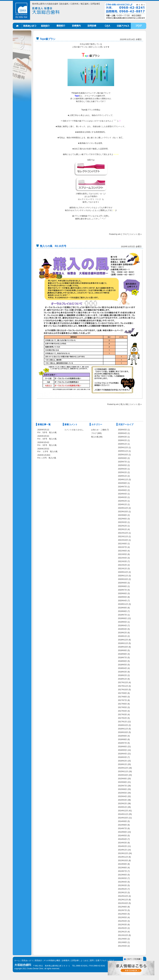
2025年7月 (122, 462)
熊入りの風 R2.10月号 (53, 246)
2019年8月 (122, 611)
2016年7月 (122, 743)
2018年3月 (122, 672)
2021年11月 (123, 537)
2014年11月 (123, 814)
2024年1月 (122, 504)
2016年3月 (122, 757)
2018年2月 (122, 675)
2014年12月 (123, 811)
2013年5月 (122, 878)
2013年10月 (123, 860)
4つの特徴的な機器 (52, 960)
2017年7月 (122, 700)
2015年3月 (122, 800)
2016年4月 (122, 754)
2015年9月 (122, 779)
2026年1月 (122, 444)
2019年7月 (122, 615)
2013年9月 (122, 864)
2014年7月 (122, 828)
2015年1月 (122, 807)
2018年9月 (122, 650)
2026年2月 (122, 440)
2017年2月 (122, 718)
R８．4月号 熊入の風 (47, 439)
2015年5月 (122, 793)
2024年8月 (122, 483)
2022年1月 (122, 529)
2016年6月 (122, 747)
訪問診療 (92, 26)
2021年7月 (122, 547)
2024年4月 (122, 494)
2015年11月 (123, 771)
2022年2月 (122, 526)
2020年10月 (123, 579)
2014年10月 (123, 818)
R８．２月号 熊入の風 (47, 452)
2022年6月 (122, 519)
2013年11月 (123, 857)
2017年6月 (122, 704)
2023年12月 (123, 508)
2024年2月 (122, 501)
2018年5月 (122, 665)
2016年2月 (122, 761)
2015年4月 (122, 796)
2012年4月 (122, 921)
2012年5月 (122, 917)
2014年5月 (122, 836)
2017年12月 (123, 682)
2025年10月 (123, 455)
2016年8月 (122, 739)
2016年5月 (122, 750)
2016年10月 (123, 732)
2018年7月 (122, 658)
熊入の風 (124, 404)
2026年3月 (122, 437)
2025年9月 (122, 458)
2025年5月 (122, 465)
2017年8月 (122, 697)
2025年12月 (123, 448)
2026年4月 (122, 433)
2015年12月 (123, 768)
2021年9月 (122, 544)
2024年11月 (123, 480)
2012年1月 (122, 932)
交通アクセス (123, 26)
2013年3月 (122, 885)
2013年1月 (122, 893)
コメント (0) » (136, 234)
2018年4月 (122, 668)
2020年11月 (123, 576)
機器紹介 (61, 26)
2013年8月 (122, 868)
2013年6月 (122, 875)
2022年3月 (122, 522)
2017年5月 (122, 707)
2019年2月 (122, 633)
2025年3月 (122, 469)
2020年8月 (122, 586)
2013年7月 (122, 871)
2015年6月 (122, 789)
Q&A (107, 26)
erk (119, 234)
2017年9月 (122, 693)
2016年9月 (122, 736)
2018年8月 (122, 654)
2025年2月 (122, 472)
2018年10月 (123, 647)
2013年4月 (122, 882)
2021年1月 (122, 569)
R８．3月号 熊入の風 (47, 445)
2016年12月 (123, 725)
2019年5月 (122, 622)
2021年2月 (122, 565)
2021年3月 (122, 561)
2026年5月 (122, 430)
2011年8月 (122, 942)
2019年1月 (122, 636)
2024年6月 (122, 490)
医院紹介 (45, 26)
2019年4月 (122, 626)
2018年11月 (123, 643)
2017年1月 (122, 722)
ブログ (139, 26)
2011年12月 (123, 935)
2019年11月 (123, 604)
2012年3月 (122, 925)
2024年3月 (122, 497)
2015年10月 (123, 775)
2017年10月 (123, 690)
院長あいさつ (30, 26)
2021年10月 (123, 540)
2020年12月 (123, 572)
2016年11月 (123, 729)
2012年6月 (122, 914)
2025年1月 (122, 476)
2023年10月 (123, 512)
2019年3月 (122, 629)
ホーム (17, 26)
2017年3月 (122, 715)
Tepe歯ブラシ (48, 39)
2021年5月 (122, 554)
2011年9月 (122, 939)
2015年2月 (122, 804)
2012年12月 (123, 896)
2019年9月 (122, 608)
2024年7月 (122, 487)
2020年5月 (122, 597)
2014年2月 (122, 846)
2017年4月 (122, 711)
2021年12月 (123, 533)
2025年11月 (123, 451)
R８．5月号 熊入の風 (47, 432)
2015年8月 (122, 782)
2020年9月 (122, 583)
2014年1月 (122, 850)
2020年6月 (122, 593)
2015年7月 (122, 786)
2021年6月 (122, 551)
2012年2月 (122, 928)
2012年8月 (122, 907)
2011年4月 (122, 946)
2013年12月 (123, 853)
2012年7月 (122, 910)
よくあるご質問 (87, 960)
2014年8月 (122, 825)
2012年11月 (123, 900)
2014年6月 (122, 832)
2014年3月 (122, 843)
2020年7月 (122, 590)
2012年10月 (123, 903)
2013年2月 (122, 889)
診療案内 (76, 26)
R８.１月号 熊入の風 (47, 458)
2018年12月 (123, 640)
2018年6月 (122, 661)
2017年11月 (123, 686)
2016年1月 (122, 764)
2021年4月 (122, 558)
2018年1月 (122, 679)
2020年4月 (122, 601)
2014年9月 (122, 821)
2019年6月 (122, 618)
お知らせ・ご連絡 (99, 430)
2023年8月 (122, 515)
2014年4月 (122, 839)
